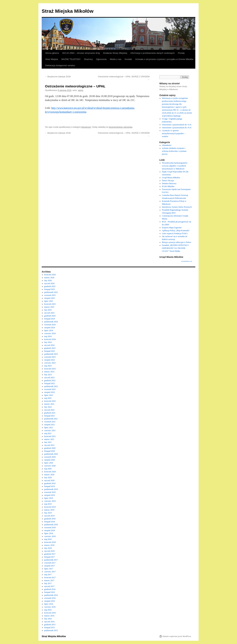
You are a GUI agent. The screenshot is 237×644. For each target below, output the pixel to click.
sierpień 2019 (50, 495)
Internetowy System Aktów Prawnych (177, 207)
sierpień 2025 (50, 298)
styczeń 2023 (49, 378)
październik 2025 (51, 292)
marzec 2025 (49, 307)
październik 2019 (51, 489)
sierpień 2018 (50, 530)
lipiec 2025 (49, 301)
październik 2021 (51, 419)
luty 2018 (48, 548)
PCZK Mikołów (168, 186)
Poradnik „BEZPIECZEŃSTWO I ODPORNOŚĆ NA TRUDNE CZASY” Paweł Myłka (175, 248)
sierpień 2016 (50, 601)
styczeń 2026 (49, 283)
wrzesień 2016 (50, 598)
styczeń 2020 (49, 480)
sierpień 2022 (50, 392)
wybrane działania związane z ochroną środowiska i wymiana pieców (174, 151)
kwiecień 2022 (50, 401)
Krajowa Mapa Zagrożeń (172, 228)
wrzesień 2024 (50, 325)
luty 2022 (48, 407)
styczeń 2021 (49, 445)
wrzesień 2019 (50, 492)
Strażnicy (88, 59)
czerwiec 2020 (50, 466)
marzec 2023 (49, 372)
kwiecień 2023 (50, 369)
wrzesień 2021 (50, 422)
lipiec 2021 (49, 428)
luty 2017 (48, 583)
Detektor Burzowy (169, 183)
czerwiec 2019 (50, 501)
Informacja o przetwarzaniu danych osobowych (152, 53)
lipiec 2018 (49, 533)
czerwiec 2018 (50, 536)
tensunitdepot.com (187, 261)
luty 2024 (48, 342)
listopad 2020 (50, 451)
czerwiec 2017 (50, 572)
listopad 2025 (50, 289)
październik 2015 (51, 630)
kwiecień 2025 (50, 304)
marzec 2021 (49, 439)
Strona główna (52, 53)
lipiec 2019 (49, 498)
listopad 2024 (50, 319)
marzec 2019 (49, 510)
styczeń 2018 (49, 551)
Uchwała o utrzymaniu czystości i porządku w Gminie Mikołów (164, 59)
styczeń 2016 (49, 622)
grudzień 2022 (50, 380)
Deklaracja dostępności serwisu (60, 65)
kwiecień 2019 (50, 507)
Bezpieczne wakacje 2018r (58, 77)
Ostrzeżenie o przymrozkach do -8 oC (177, 128)
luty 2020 (48, 478)
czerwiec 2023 (50, 363)
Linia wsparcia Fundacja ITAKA (175, 233)
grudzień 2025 (50, 286)
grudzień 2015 (50, 625)
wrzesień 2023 (50, 357)
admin (81, 90)
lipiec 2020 (49, 463)
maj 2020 (48, 469)
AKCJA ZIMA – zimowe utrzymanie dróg (81, 53)
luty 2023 (48, 375)
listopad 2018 (50, 522)
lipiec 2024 (49, 330)
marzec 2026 (49, 278)
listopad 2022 (50, 383)
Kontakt (128, 59)
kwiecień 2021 (50, 436)
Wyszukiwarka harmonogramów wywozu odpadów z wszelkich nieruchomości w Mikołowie (175, 166)
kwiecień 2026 (50, 275)
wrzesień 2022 (50, 389)
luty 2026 (48, 281)
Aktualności (86, 127)
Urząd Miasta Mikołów (171, 178)
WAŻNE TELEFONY (71, 59)
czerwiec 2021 (50, 430)
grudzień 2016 (50, 589)
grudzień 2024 (50, 316)
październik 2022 (51, 386)
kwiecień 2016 (50, 613)
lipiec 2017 (49, 569)
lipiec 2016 (49, 604)
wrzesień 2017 (50, 563)
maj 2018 (48, 539)
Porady (181, 53)
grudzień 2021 (50, 413)
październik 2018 (51, 525)
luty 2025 (48, 310)
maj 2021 (48, 433)
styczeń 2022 (49, 410)
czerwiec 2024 (50, 333)
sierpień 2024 (50, 328)
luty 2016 (48, 619)
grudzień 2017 (50, 554)
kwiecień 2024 (50, 339)
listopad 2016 (50, 592)
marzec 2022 (49, 404)
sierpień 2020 (50, 460)
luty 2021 (48, 442)
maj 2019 (48, 504)
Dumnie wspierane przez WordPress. (177, 636)
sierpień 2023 (50, 360)
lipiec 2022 (49, 395)
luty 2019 (48, 513)
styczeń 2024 (49, 345)
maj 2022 (48, 398)
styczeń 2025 (49, 313)
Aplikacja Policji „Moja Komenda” (176, 231)
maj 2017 (48, 575)
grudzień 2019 (50, 483)
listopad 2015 (50, 627)
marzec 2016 (49, 616)
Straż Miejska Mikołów (68, 11)
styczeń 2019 (49, 516)
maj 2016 (48, 610)
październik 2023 (51, 354)
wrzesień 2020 (50, 457)
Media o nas (116, 59)
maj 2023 (48, 366)
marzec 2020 (49, 475)
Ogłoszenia (101, 59)
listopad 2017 (50, 557)
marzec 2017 (49, 580)
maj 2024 (48, 336)
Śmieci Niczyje (168, 181)
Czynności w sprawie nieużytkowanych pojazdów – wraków (174, 133)
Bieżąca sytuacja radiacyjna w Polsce (177, 242)
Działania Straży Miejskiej (115, 53)
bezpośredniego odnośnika (121, 127)
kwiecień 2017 (50, 578)
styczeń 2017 (49, 586)
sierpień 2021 (50, 425)
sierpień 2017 (50, 566)
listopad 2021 (50, 416)
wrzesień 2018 (50, 528)
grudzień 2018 (50, 519)
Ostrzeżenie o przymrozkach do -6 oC (177, 125)
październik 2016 (51, 595)
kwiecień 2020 (50, 472)
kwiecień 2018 (50, 542)
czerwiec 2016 (50, 607)
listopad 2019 (50, 486)
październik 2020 (51, 454)
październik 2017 (51, 560)
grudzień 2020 (50, 448)
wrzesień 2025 (50, 295)
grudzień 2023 (50, 348)
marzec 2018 (49, 545)
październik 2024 (51, 322)
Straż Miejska (52, 59)
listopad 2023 (50, 351)
